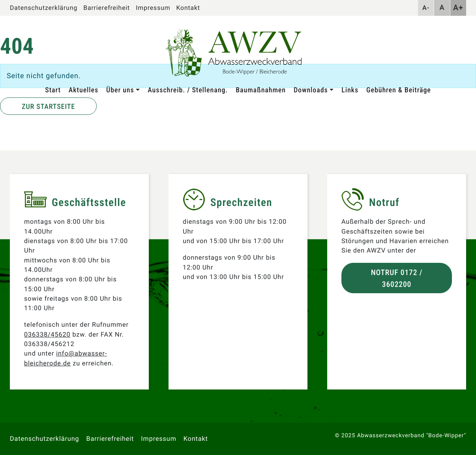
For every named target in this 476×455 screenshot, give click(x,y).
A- (426, 8)
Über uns (120, 90)
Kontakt (188, 8)
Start (53, 90)
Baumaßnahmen (261, 90)
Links (350, 90)
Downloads (311, 90)
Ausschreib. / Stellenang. (188, 90)
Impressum (153, 8)
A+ (458, 8)
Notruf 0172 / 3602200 (397, 278)
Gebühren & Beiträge (399, 90)
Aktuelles (83, 90)
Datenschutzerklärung (44, 8)
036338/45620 (47, 334)
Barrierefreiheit (107, 8)
